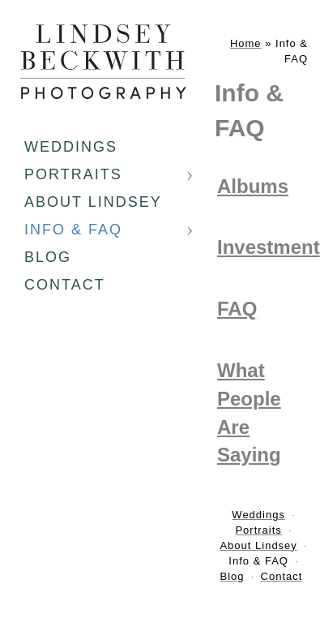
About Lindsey (93, 202)
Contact (65, 285)
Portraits (73, 174)
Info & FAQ (73, 230)
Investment (269, 247)
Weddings (71, 147)
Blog (48, 257)
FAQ (237, 309)
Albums (253, 186)
